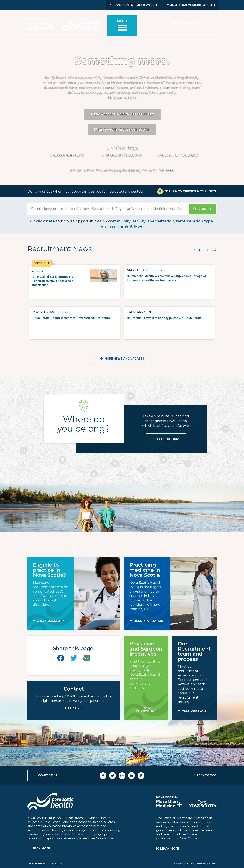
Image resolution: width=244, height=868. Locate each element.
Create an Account (189, 23)
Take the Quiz (168, 439)
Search (204, 209)
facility (139, 221)
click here (45, 221)
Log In (214, 23)
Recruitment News (69, 156)
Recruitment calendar (179, 156)
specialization (161, 221)
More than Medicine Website (191, 5)
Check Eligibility (50, 621)
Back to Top (207, 250)
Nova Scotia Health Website (134, 5)
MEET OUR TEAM (194, 711)
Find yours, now (122, 98)
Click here (164, 171)
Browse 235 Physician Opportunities (124, 114)
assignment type (126, 226)
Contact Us (48, 776)
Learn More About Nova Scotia (124, 130)
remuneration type (195, 221)
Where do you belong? (124, 156)
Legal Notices (36, 864)
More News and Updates (124, 359)
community (119, 221)
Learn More (41, 848)
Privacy (57, 864)
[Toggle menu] (122, 26)
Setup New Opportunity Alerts (190, 191)
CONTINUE (76, 708)
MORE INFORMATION (148, 621)
